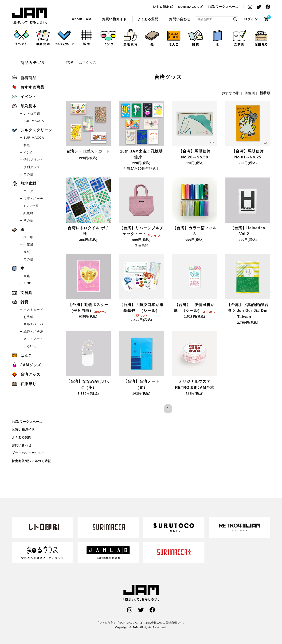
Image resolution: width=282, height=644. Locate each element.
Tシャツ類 (31, 206)
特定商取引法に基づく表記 (32, 461)
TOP (69, 62)
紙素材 (28, 213)
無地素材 (24, 183)
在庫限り (24, 384)
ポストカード (33, 310)
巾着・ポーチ (33, 199)
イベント (24, 97)
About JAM (81, 19)
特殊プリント (33, 160)
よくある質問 (148, 19)
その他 (28, 174)
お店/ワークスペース (223, 7)
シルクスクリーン (32, 130)
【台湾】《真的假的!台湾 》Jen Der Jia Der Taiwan (248, 311)
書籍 (27, 276)
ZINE (27, 283)
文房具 (22, 293)
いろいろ (30, 346)
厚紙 (27, 252)
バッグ (28, 191)
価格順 (250, 93)
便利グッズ (32, 167)
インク (28, 152)
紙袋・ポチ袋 (33, 332)
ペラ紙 (28, 237)
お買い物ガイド (114, 19)
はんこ (22, 356)
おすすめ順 (231, 93)
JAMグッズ (26, 365)
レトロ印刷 (163, 7)
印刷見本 (24, 106)
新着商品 (24, 78)
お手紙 (28, 317)
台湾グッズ (29, 16)
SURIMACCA (191, 7)
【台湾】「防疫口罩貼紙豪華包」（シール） (141, 309)
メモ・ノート (33, 339)
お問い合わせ (180, 19)
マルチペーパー (35, 324)
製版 (27, 145)
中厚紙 (28, 245)
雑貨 (20, 302)
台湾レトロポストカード (88, 152)
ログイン (251, 19)
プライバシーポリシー (28, 453)
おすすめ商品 (28, 87)
